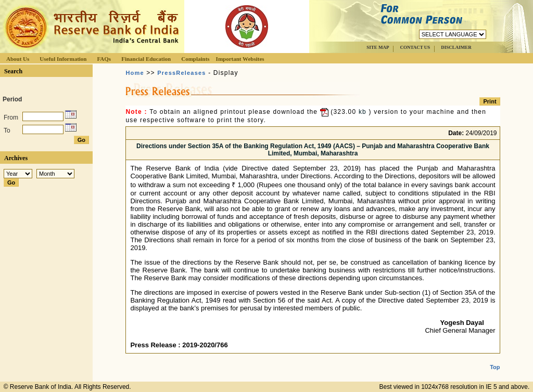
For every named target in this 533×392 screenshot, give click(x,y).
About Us (18, 59)
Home (135, 73)
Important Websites (240, 59)
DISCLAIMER (456, 47)
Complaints (195, 59)
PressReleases (181, 73)
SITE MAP (378, 47)
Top (495, 359)
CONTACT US (415, 47)
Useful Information (63, 59)
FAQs (104, 59)
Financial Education (146, 59)
